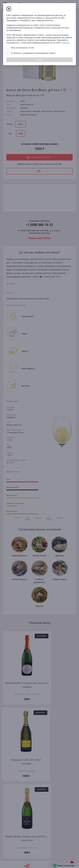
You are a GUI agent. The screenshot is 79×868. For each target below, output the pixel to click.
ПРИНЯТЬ (39, 60)
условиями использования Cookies (39, 53)
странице (65, 43)
